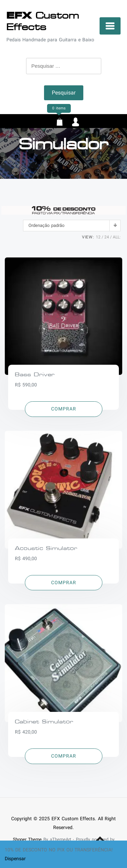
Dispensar (15, 859)
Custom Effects (43, 21)
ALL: (117, 237)
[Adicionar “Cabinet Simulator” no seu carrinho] (63, 756)
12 (98, 237)
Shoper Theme (27, 839)
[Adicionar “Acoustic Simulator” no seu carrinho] (63, 583)
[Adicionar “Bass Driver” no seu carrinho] (63, 409)
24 (107, 237)
